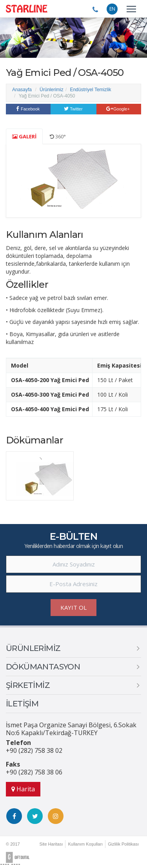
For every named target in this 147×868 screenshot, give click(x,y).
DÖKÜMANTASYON (43, 667)
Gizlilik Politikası (123, 844)
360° (58, 136)
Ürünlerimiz (52, 90)
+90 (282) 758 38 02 (34, 750)
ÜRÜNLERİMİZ (33, 648)
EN (112, 9)
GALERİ (24, 136)
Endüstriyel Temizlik (90, 90)
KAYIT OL (73, 607)
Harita (23, 789)
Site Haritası (51, 844)
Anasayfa (22, 90)
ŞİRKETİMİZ (28, 685)
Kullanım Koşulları (85, 844)
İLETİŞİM (22, 704)
